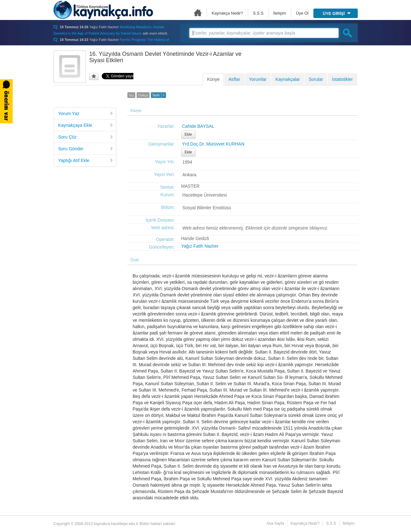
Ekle (188, 134)
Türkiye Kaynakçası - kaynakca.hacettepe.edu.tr (103, 10)
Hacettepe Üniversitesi (205, 195)
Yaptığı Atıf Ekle (86, 160)
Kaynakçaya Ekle (86, 125)
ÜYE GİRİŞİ (337, 13)
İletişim (279, 13)
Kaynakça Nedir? (227, 13)
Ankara (189, 175)
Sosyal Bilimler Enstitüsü (207, 208)
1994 (187, 162)
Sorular (316, 79)
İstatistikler (342, 79)
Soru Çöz (86, 137)
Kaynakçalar (288, 79)
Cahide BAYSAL (198, 126)
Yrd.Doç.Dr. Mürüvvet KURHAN (213, 144)
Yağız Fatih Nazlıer (200, 246)
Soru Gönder (86, 149)
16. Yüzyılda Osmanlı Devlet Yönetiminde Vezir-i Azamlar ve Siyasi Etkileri (166, 57)
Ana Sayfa (198, 13)
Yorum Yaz (86, 114)
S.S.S (258, 13)
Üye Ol (302, 13)
